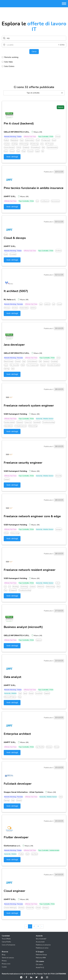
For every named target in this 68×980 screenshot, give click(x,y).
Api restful (40, 747)
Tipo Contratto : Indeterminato (49, 850)
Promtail (13, 254)
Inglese (39, 640)
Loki (6, 254)
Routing (16, 587)
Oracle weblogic (10, 908)
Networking (24, 144)
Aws (6, 151)
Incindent (37, 422)
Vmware (20, 422)
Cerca (34, 52)
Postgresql (46, 140)
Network (41, 587)
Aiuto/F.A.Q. (40, 968)
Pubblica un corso (42, 948)
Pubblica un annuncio (43, 945)
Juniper (7, 479)
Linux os (28, 422)
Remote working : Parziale (14, 304)
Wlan (6, 533)
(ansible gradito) (54, 365)
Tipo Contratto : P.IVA (46, 137)
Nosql (57, 747)
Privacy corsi (6, 964)
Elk (43, 147)
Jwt (54, 304)
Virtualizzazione (21, 426)
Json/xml (39, 693)
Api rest (34, 854)
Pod (38, 140)
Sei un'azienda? (41, 939)
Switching (24, 587)
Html (23, 365)
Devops (7, 308)
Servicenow (55, 201)
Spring (7, 369)
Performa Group (41, 955)
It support (13, 590)
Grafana (26, 147)
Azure (12, 151)
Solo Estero (8, 66)
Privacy (4, 961)
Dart (27, 854)
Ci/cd (19, 147)
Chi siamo (39, 964)
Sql (24, 361)
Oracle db (30, 908)
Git (40, 361)
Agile (37, 151)
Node (31, 693)
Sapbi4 (47, 693)
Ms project (49, 144)
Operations (8, 426)
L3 (9, 587)
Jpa (13, 369)
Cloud (58, 137)
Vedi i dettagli (12, 157)
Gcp (18, 151)
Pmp (24, 151)
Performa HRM (41, 958)
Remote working (10, 57)
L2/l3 (58, 583)
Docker (15, 308)
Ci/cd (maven (32, 361)
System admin (9, 422)
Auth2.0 (47, 304)
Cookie (4, 967)
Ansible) (54, 361)
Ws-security (14, 365)
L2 (5, 587)
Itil (43, 151)
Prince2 (30, 151)
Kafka (6, 140)
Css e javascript (32, 365)
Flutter (21, 854)
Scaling (15, 144)
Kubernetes (30, 140)
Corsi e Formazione (8, 945)
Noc (58, 587)
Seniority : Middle (10, 693)
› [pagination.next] (42, 926)
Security (59, 476)
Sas (20, 697)
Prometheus (36, 147)
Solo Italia (7, 62)
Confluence (45, 201)
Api (41, 304)
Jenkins (33, 308)
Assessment (40, 942)
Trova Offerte (6, 939)
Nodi (54, 140)
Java (58, 358)
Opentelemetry (52, 147)
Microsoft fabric (10, 697)
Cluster (7, 144)
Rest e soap (9, 361)
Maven (43, 365)
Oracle (18, 361)
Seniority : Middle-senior (45, 419)
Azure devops (9, 147)
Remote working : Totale (13, 137)
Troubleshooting (49, 422)
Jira (42, 144)
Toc (6, 590)
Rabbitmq (14, 140)
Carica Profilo (6, 942)
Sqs (22, 140)
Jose (6, 365)
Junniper (59, 529)
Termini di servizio (8, 958)
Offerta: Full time (30, 137)
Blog (4, 955)
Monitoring (34, 144)
